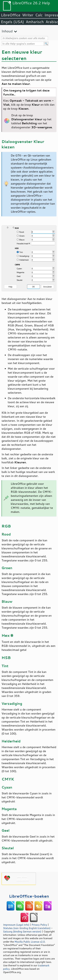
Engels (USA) (12, 22)
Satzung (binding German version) (22, 931)
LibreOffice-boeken (29, 896)
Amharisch (35, 22)
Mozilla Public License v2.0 (30, 942)
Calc (39, 15)
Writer (28, 15)
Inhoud (7, 31)
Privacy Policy (39, 925)
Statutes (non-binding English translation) (27, 928)
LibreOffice (11, 15)
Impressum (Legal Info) (16, 925)
